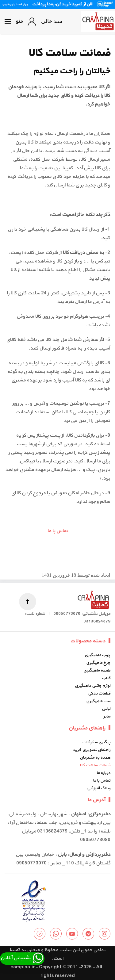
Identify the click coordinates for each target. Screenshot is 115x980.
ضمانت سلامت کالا (95, 765)
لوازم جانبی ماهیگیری (93, 686)
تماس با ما (58, 531)
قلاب (106, 678)
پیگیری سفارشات (96, 742)
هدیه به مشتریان (95, 758)
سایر (107, 716)
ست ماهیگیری (98, 701)
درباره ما (103, 773)
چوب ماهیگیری (98, 655)
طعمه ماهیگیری (97, 670)
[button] (14, 21)
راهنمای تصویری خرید (91, 750)
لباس (106, 709)
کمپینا (15, 950)
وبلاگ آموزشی (99, 788)
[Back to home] (98, 21)
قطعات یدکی (99, 693)
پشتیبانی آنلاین (22, 958)
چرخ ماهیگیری (98, 663)
